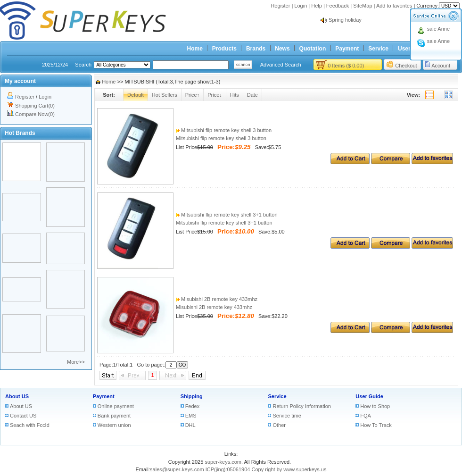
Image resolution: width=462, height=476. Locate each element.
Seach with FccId (30, 425)
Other (279, 425)
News (282, 49)
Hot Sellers (165, 95)
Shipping (192, 396)
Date (252, 95)
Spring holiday (345, 20)
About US (17, 396)
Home (195, 49)
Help (317, 6)
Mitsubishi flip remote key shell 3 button (224, 130)
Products (224, 49)
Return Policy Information (302, 406)
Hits (235, 95)
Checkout (406, 66)
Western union (114, 425)
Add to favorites (394, 6)
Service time (287, 416)
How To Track (376, 425)
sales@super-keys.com (177, 469)
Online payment (116, 406)
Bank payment (114, 416)
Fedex (193, 406)
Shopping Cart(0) (35, 106)
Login (301, 6)
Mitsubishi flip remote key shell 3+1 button (227, 215)
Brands (256, 49)
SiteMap (363, 6)
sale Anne (438, 29)
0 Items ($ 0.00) (346, 66)
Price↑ (193, 95)
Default (136, 95)
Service (378, 49)
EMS (191, 416)
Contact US (23, 416)
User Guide (369, 396)
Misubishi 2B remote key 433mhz (217, 299)
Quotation (313, 49)
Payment (347, 49)
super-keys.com (223, 462)
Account (441, 66)
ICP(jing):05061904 (228, 469)
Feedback (338, 6)
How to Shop (375, 406)
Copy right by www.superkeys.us (289, 469)
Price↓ (215, 95)
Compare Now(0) (35, 114)
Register (280, 6)
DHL (190, 425)
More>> (76, 362)
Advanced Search (281, 65)
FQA (366, 416)
